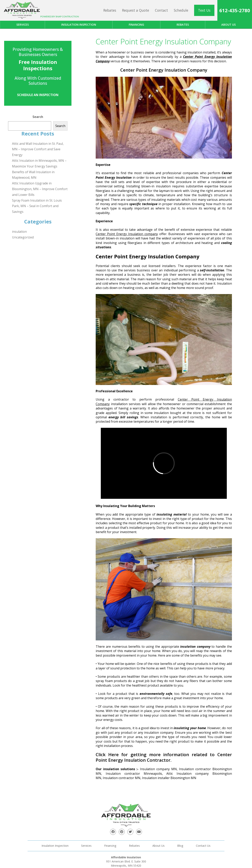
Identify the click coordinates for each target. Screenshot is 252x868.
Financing (136, 25)
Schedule (181, 10)
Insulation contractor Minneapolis (134, 774)
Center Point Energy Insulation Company (164, 70)
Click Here (107, 754)
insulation (19, 232)
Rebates (110, 10)
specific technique (143, 204)
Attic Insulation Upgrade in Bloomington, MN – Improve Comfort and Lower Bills (40, 189)
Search (38, 117)
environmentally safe (156, 694)
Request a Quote (136, 10)
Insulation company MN (158, 769)
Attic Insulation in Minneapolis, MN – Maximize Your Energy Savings (39, 163)
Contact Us (203, 846)
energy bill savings (123, 417)
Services (23, 25)
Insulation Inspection (79, 25)
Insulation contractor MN (122, 778)
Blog (180, 846)
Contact (161, 10)
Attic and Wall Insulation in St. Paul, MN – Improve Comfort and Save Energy (38, 149)
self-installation (212, 270)
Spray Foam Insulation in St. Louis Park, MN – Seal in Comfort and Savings (37, 206)
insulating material (171, 514)
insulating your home (190, 728)
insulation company (195, 647)
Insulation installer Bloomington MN (169, 778)
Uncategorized (23, 237)
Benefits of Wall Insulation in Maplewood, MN (33, 175)
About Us (158, 846)
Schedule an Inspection (38, 95)
